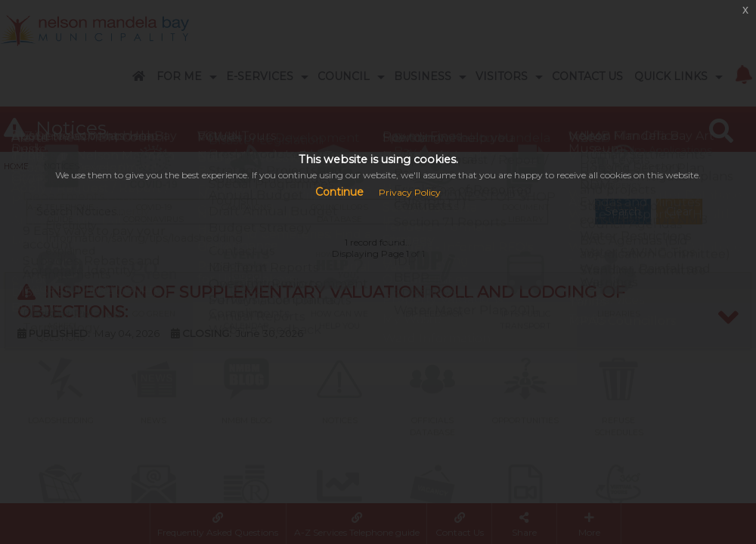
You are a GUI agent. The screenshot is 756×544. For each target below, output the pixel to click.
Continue (339, 192)
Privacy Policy (410, 192)
